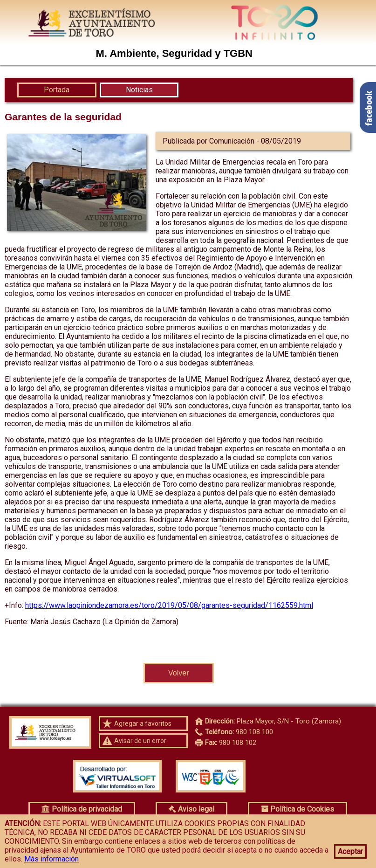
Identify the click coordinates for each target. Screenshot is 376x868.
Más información (51, 859)
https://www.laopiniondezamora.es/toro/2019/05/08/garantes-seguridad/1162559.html (169, 605)
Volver (178, 673)
